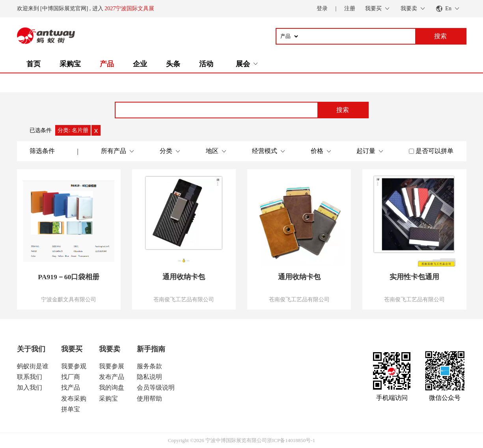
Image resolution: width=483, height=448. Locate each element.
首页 (34, 64)
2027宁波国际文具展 (129, 8)
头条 (173, 64)
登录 (322, 8)
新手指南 (151, 349)
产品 (107, 64)
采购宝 (70, 64)
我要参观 (74, 366)
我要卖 (110, 349)
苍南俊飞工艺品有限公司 (184, 299)
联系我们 (30, 377)
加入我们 (30, 387)
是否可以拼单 (435, 151)
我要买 (72, 349)
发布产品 (112, 377)
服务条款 (149, 366)
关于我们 (31, 349)
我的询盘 (112, 387)
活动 (206, 64)
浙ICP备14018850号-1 (291, 440)
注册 (350, 8)
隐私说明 (149, 377)
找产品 (71, 387)
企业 (140, 64)
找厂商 (71, 377)
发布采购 (74, 399)
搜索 (343, 110)
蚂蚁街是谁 (33, 366)
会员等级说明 (156, 387)
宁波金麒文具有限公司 (69, 299)
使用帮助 (149, 399)
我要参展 (112, 366)
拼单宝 (71, 409)
